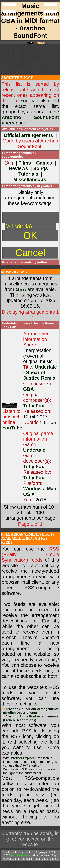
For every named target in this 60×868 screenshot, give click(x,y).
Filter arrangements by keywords (27, 186)
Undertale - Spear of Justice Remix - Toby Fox (29, 325)
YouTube (12, 428)
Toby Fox (34, 406)
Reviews (18, 168)
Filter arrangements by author (25, 262)
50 (29, 512)
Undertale (34, 450)
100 (40, 512)
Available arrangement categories (27, 129)
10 (51, 507)
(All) (9, 163)
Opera (30, 769)
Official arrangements (28, 135)
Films (25, 163)
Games (44, 163)
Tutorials (28, 174)
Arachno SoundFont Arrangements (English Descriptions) (31, 711)
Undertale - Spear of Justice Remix (40, 372)
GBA (21, 289)
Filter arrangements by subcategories (19, 155)
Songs (41, 168)
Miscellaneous (30, 179)
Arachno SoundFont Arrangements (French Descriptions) (31, 718)
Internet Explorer (23, 758)
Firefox (16, 769)
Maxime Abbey (19, 855)
